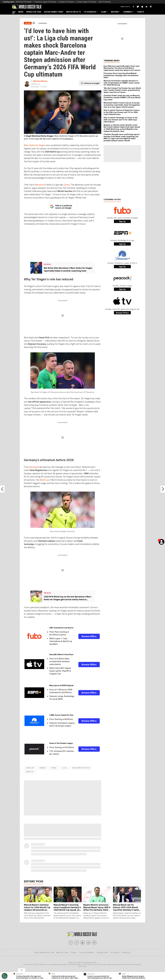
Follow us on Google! (92, 83)
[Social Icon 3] (88, 943)
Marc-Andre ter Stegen (35, 145)
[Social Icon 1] (77, 943)
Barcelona (40, 185)
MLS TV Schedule (105, 2)
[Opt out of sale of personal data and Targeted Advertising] (5, 976)
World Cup (44, 480)
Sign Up (122, 221)
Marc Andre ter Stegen (81, 768)
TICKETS (141, 12)
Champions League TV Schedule (45, 2)
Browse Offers (89, 636)
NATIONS (116, 12)
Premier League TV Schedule (86, 2)
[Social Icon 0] (71, 943)
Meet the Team (62, 952)
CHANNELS (129, 12)
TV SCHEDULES (91, 12)
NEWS (21, 12)
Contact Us (126, 952)
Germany (33, 467)
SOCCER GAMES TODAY (54, 12)
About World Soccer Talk (44, 952)
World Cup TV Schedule (24, 2)
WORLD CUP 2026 (34, 12)
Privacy (74, 952)
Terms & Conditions (87, 952)
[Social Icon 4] (94, 943)
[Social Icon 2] (82, 943)
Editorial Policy (103, 952)
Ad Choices (115, 952)
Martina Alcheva (40, 81)
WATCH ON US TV (73, 12)
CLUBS (105, 12)
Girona (67, 185)
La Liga (64, 768)
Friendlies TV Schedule (66, 2)
